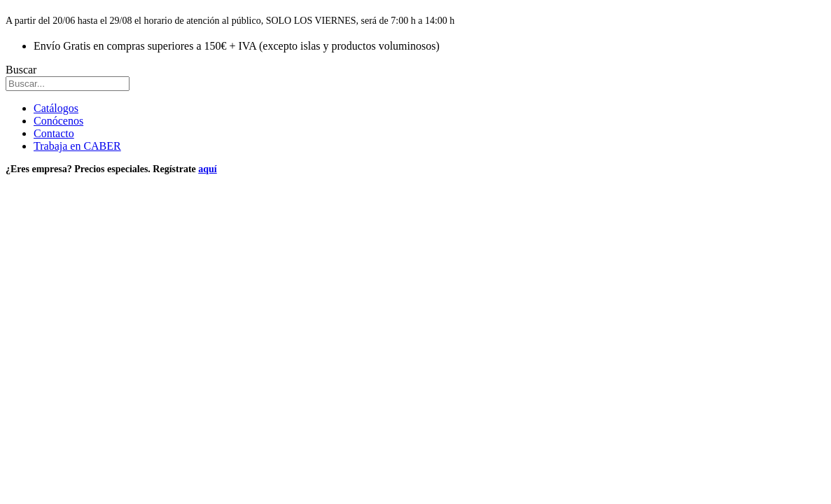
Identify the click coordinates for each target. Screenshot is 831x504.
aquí (207, 169)
